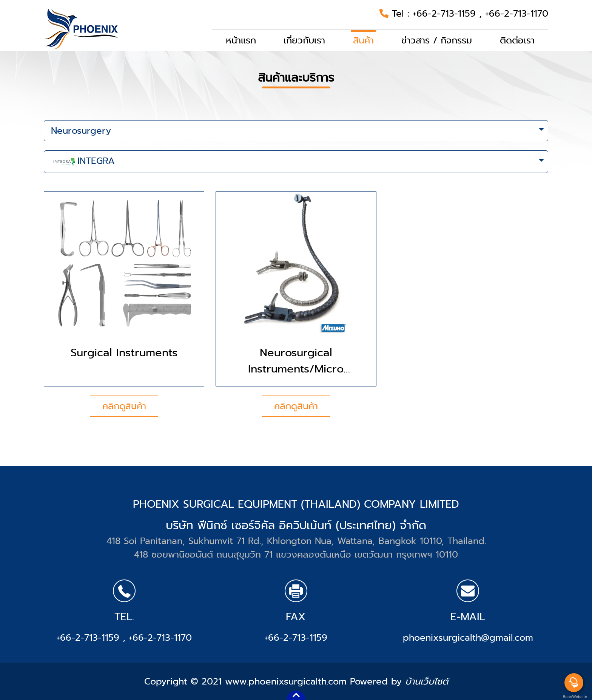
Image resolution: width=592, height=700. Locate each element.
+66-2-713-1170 (517, 14)
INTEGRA (83, 162)
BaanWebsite (574, 697)
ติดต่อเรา (517, 40)
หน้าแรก (241, 40)
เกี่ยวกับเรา (304, 40)
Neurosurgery (81, 131)
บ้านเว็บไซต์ (427, 681)
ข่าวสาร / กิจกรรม (437, 40)
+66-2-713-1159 (446, 14)
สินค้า (363, 40)
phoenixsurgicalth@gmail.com (468, 638)
